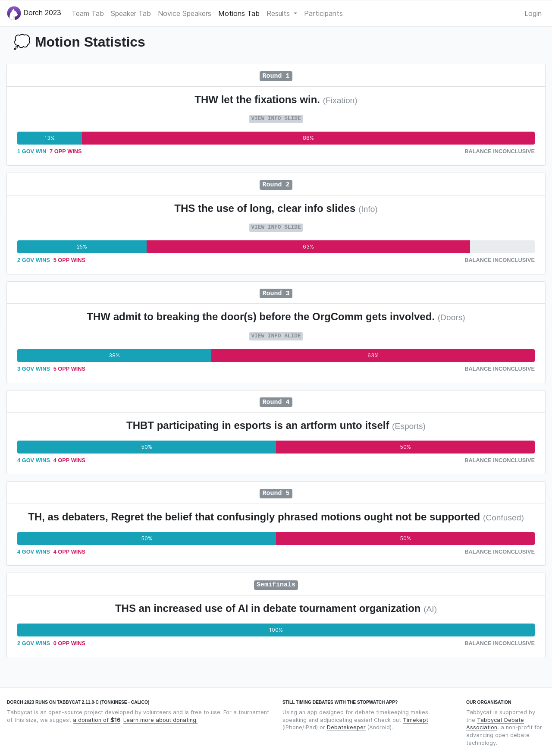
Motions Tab (239, 13)
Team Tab (88, 13)
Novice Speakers (185, 13)
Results (279, 13)
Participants (323, 13)
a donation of (97, 720)
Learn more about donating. (160, 720)
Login (533, 13)
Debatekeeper (346, 727)
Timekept (416, 720)
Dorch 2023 (34, 13)
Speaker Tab (131, 13)
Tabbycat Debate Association (495, 724)
